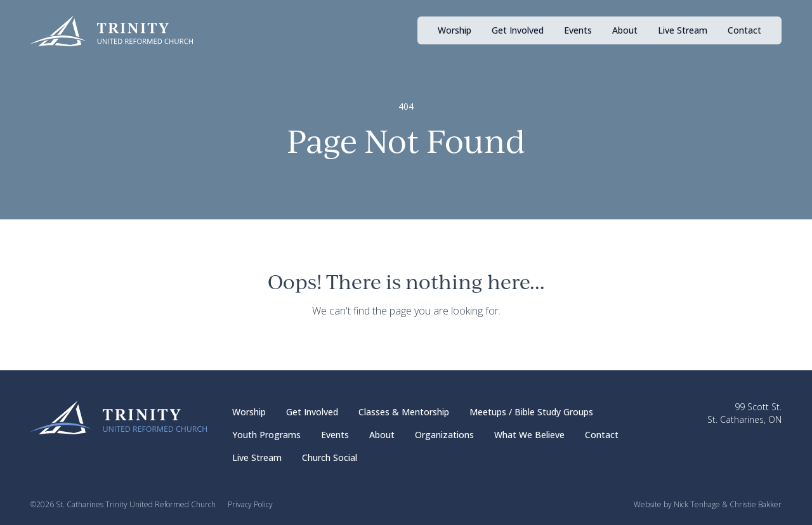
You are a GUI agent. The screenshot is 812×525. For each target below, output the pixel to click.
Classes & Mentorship (404, 412)
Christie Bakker (756, 504)
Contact (744, 30)
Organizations (444, 435)
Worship (455, 30)
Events (578, 30)
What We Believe (529, 435)
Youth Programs (266, 435)
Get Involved (518, 30)
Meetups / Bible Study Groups (531, 412)
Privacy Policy (250, 504)
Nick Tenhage (697, 504)
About (625, 30)
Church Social (330, 457)
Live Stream (683, 30)
